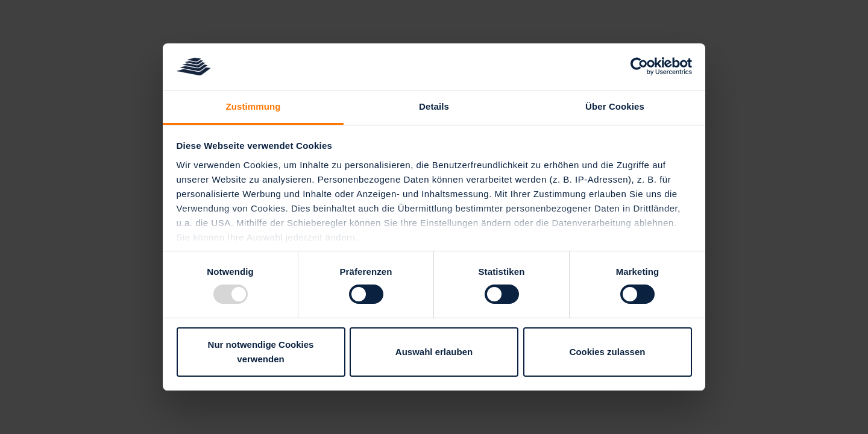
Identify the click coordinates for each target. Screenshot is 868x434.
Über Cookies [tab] (615, 106)
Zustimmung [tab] (253, 106)
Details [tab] (434, 106)
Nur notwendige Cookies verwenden (261, 352)
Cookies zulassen (608, 352)
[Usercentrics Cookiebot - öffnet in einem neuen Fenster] (639, 66)
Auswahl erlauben (434, 352)
